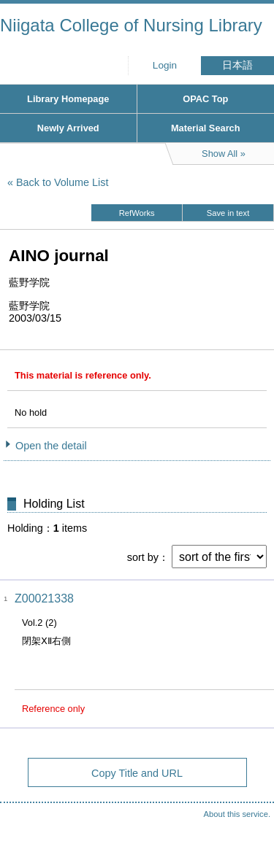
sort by (143, 557)
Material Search (206, 128)
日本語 (237, 65)
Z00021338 (44, 598)
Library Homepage (68, 99)
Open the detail (51, 446)
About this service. (237, 814)
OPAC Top (205, 99)
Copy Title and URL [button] (137, 773)
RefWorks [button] (137, 213)
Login (165, 65)
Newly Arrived (68, 128)
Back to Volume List (62, 182)
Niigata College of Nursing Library (131, 25)
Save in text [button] (228, 213)
